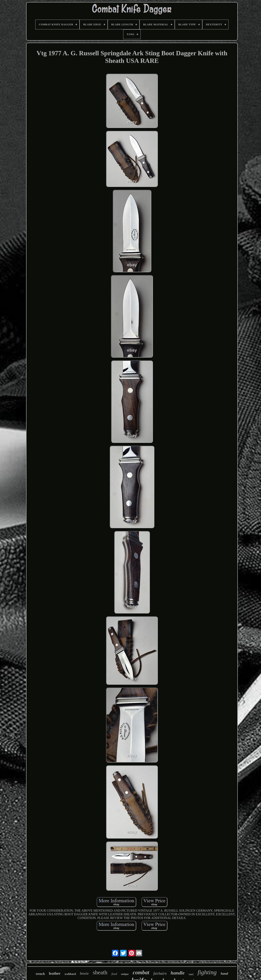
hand (224, 974)
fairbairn (160, 973)
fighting (207, 972)
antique (125, 974)
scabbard (70, 974)
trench (40, 974)
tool (191, 975)
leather (55, 973)
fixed (114, 974)
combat (141, 972)
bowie (84, 973)
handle (178, 973)
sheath (100, 972)
